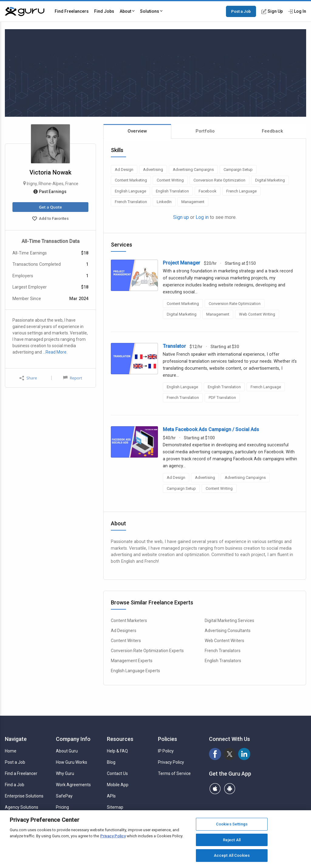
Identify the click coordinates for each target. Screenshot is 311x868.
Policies (167, 739)
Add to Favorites (50, 219)
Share (28, 378)
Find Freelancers (72, 11)
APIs (111, 796)
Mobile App (118, 785)
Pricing (62, 807)
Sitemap (115, 807)
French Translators (223, 651)
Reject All (232, 840)
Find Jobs (104, 11)
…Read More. (55, 352)
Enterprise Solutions (24, 796)
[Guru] (25, 12)
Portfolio (205, 131)
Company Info (73, 739)
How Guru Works (72, 762)
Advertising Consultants (228, 631)
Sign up (181, 217)
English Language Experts (135, 671)
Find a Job (15, 785)
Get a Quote (50, 207)
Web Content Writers (224, 641)
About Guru (67, 751)
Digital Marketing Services (229, 621)
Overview (137, 131)
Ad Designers (124, 631)
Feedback (272, 131)
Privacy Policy (171, 762)
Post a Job (241, 11)
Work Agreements (73, 785)
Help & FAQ (117, 751)
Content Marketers (129, 621)
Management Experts (132, 661)
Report (73, 378)
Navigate (16, 739)
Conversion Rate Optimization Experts (147, 651)
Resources (120, 739)
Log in (202, 217)
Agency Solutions (22, 807)
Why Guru (65, 773)
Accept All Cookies (232, 855)
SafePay (64, 796)
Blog (111, 762)
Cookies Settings (232, 824)
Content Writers (126, 641)
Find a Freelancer (21, 773)
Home (11, 751)
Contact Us (117, 773)
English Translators (223, 661)
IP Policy (166, 751)
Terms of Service (174, 773)
